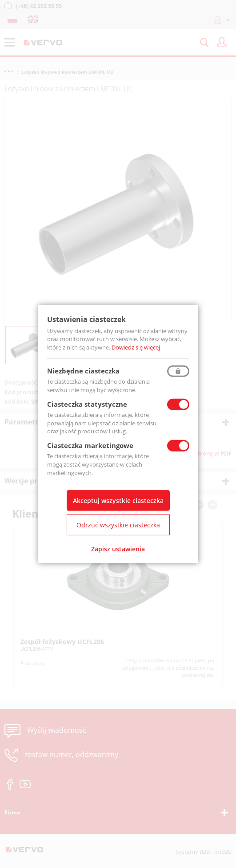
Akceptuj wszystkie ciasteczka (118, 501)
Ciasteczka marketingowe (90, 445)
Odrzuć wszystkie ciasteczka (118, 525)
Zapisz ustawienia (118, 549)
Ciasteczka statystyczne (87, 404)
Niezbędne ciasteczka (83, 371)
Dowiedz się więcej (136, 347)
